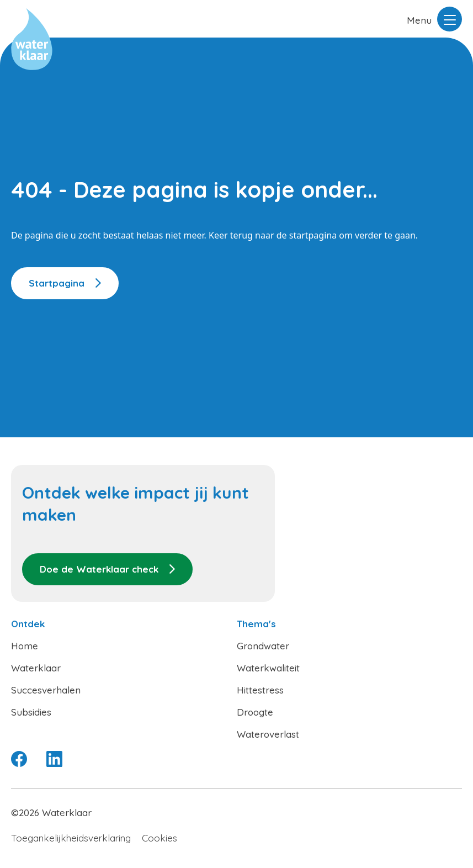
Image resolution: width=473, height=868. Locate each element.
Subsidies (31, 712)
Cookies (160, 838)
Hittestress (260, 690)
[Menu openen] (450, 19)
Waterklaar (36, 668)
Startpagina (57, 283)
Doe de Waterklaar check (99, 569)
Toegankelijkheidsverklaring (71, 838)
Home (25, 646)
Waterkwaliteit (268, 668)
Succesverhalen (46, 690)
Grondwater (263, 646)
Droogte (255, 712)
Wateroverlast (268, 734)
